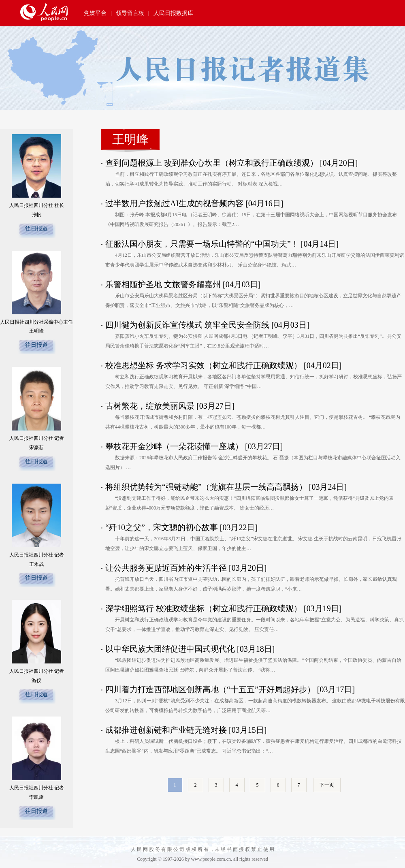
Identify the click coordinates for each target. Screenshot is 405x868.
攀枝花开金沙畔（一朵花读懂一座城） (175, 446)
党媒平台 (95, 13)
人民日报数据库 (173, 13)
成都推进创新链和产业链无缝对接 (167, 730)
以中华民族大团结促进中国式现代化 (171, 649)
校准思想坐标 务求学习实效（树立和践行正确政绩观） (205, 365)
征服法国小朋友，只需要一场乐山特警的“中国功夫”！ (202, 244)
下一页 (327, 785)
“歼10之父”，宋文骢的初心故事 (162, 527)
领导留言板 (130, 13)
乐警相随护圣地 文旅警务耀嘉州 (163, 284)
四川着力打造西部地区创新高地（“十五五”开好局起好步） (211, 689)
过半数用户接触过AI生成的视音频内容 (175, 203)
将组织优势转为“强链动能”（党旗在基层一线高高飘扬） (207, 487)
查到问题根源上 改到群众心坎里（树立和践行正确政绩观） (213, 163)
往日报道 (36, 229)
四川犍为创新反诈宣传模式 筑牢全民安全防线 (187, 325)
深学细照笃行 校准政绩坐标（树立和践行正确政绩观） (205, 608)
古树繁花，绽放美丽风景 (151, 406)
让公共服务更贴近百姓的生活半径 (167, 568)
